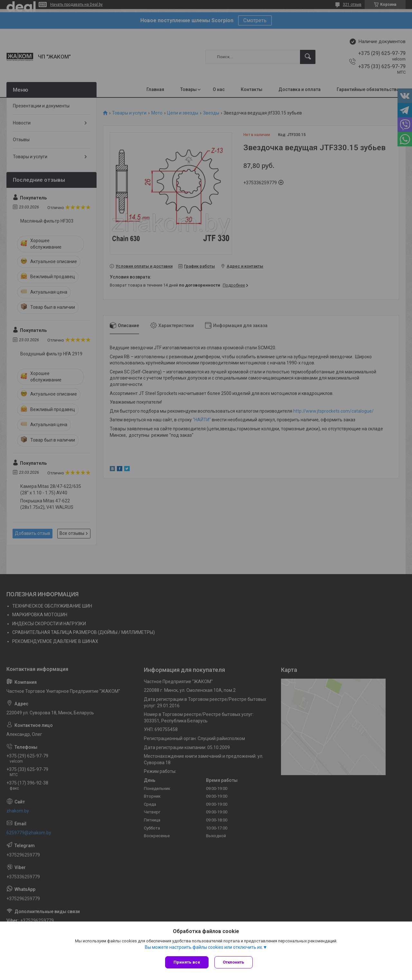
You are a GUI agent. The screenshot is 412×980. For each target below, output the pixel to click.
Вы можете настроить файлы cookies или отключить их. (204, 948)
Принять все (187, 962)
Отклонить (234, 962)
